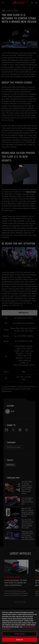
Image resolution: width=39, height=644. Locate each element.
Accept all (20, 640)
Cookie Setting (20, 634)
